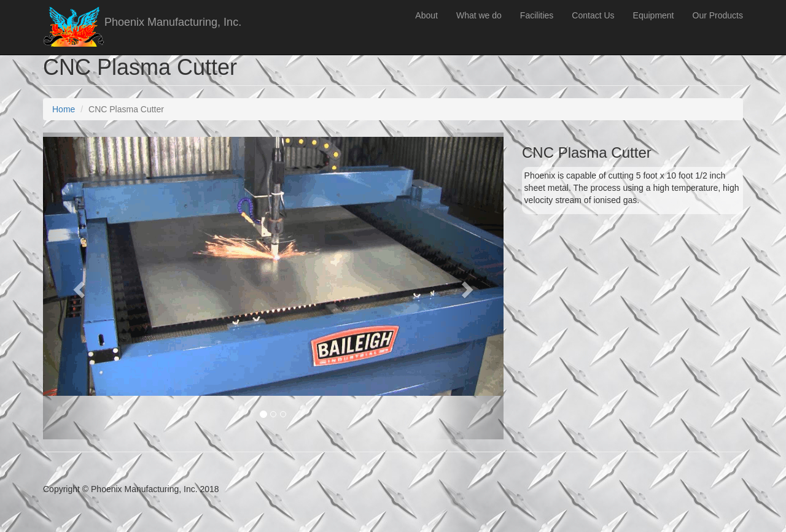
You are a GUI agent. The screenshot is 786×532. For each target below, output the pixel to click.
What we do (479, 15)
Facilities (537, 15)
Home (64, 109)
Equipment (654, 15)
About (426, 15)
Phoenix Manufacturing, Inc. (173, 22)
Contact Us (593, 15)
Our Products (718, 15)
